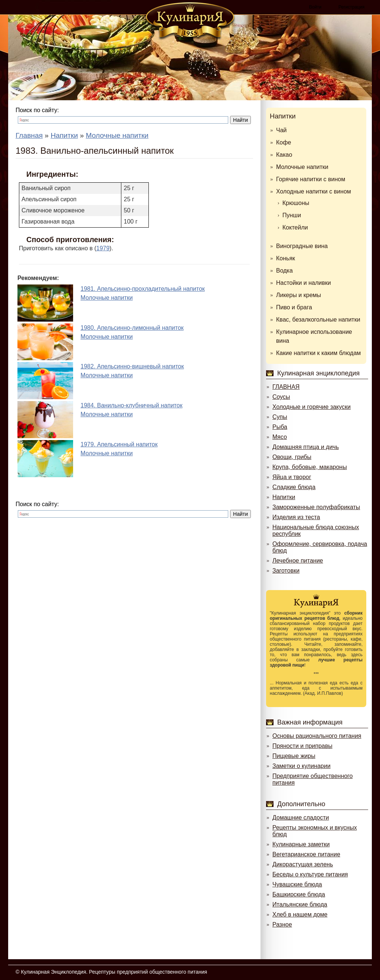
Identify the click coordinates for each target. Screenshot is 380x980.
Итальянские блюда (300, 904)
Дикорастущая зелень (303, 864)
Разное (282, 924)
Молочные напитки (302, 167)
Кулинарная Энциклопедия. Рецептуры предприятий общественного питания (114, 972)
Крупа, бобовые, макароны (310, 467)
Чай (281, 130)
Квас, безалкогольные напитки (318, 320)
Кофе (284, 142)
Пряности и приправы (302, 746)
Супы (280, 417)
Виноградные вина (302, 246)
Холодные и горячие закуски (312, 407)
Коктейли (295, 227)
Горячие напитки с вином (311, 179)
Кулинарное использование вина (314, 336)
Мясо (280, 437)
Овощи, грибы (292, 457)
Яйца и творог (292, 477)
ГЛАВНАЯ (286, 387)
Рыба (280, 427)
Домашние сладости (301, 818)
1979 (103, 248)
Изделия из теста (296, 517)
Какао (284, 155)
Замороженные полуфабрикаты (316, 507)
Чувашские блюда (297, 884)
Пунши (292, 215)
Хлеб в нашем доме (300, 914)
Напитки (283, 116)
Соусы (281, 397)
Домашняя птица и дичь (306, 447)
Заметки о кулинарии (302, 766)
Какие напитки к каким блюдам (318, 353)
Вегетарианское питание (306, 854)
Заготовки (286, 571)
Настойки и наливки (304, 283)
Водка (284, 271)
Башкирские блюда (299, 894)
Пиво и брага (294, 307)
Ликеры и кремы (299, 295)
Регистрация (351, 7)
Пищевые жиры (294, 756)
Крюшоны (296, 203)
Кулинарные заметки (301, 844)
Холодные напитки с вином (314, 191)
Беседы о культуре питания (310, 874)
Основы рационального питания (317, 736)
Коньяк (286, 258)
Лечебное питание (298, 561)
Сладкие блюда (294, 487)
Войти (315, 7)
